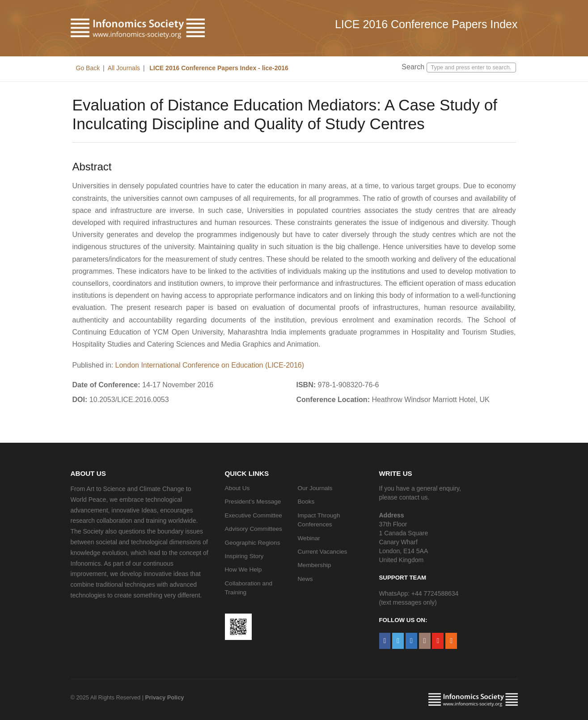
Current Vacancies (323, 552)
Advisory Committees (254, 529)
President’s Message (253, 502)
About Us (237, 488)
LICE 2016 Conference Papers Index (426, 24)
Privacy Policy (165, 697)
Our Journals (315, 488)
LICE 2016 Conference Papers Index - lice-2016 (218, 68)
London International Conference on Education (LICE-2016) (210, 365)
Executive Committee (254, 515)
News (305, 579)
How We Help (243, 570)
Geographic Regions (253, 543)
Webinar (309, 538)
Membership (315, 565)
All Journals (124, 68)
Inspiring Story (244, 556)
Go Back (88, 68)
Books (306, 502)
